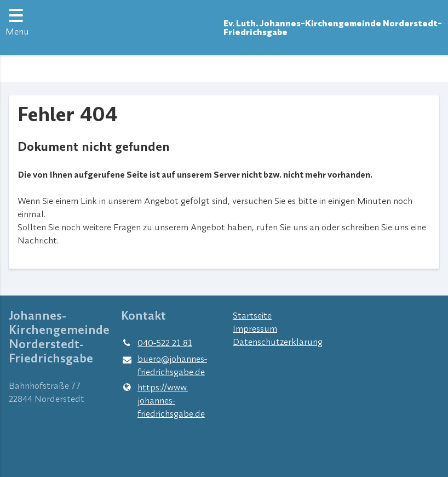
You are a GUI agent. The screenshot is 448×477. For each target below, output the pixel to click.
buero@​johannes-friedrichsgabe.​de (164, 366)
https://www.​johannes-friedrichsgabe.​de (163, 400)
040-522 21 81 (157, 343)
